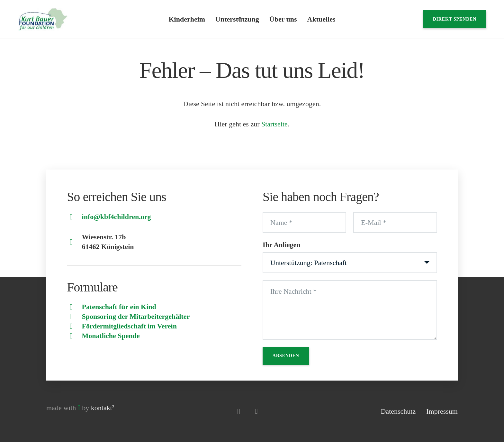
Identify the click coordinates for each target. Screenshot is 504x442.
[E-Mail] (395, 223)
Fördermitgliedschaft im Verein (129, 326)
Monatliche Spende (111, 336)
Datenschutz (398, 411)
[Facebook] (256, 411)
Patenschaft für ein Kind (119, 307)
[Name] (304, 223)
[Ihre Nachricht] (350, 310)
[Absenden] (286, 356)
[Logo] (43, 19)
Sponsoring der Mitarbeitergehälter (136, 316)
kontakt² (103, 408)
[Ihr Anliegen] (350, 263)
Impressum (442, 411)
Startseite (274, 124)
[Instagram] (239, 411)
